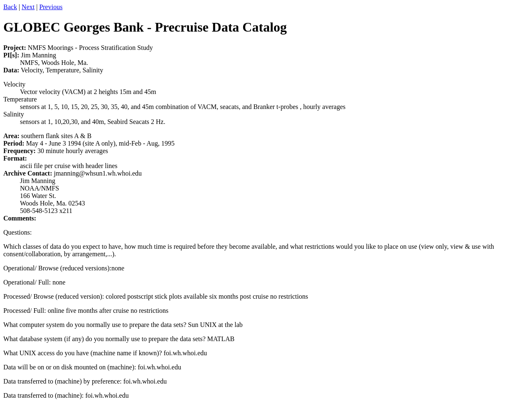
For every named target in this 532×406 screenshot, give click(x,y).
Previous (51, 7)
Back (10, 7)
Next (28, 7)
